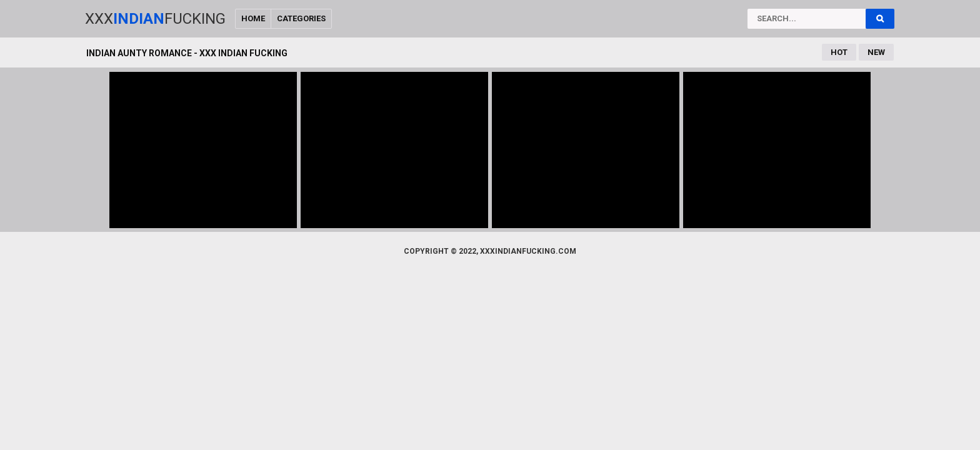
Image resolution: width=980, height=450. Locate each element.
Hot (839, 52)
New (876, 52)
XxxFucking (155, 19)
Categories (301, 18)
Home (253, 18)
